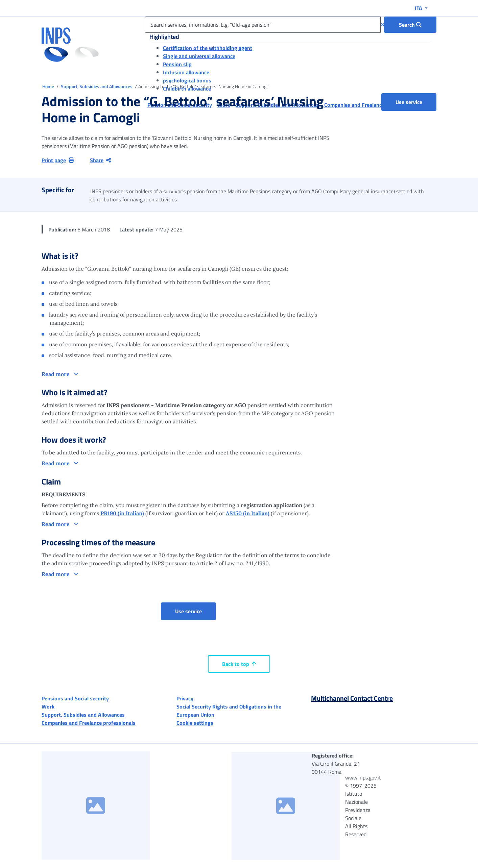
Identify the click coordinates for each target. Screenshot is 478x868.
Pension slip (177, 64)
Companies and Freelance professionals (89, 723)
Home (49, 86)
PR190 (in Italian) (122, 513)
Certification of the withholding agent (208, 48)
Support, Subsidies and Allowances (97, 86)
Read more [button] (56, 374)
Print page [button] (58, 160)
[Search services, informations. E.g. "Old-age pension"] (263, 25)
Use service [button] (416, 102)
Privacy (185, 698)
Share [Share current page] (100, 160)
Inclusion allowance (186, 72)
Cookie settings (195, 723)
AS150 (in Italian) (248, 513)
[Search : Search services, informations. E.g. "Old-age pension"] (410, 25)
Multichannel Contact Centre (352, 698)
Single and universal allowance (199, 56)
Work (48, 706)
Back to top (239, 664)
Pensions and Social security (75, 698)
